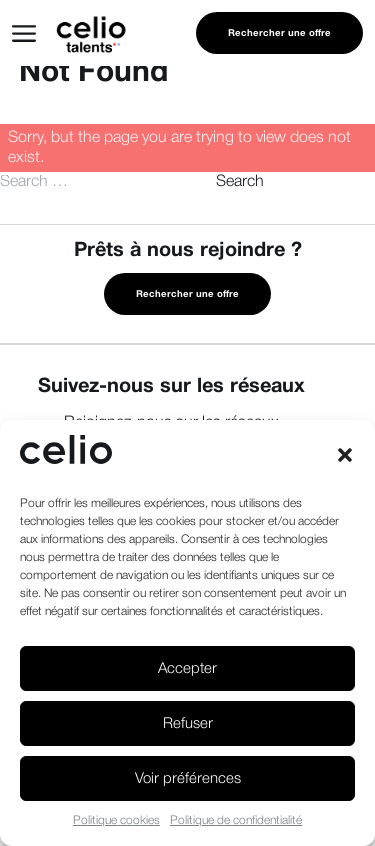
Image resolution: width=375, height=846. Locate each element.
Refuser (188, 724)
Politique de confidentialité (236, 820)
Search (240, 182)
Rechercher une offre (279, 33)
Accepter (187, 669)
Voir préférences (188, 779)
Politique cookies (116, 820)
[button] (345, 455)
